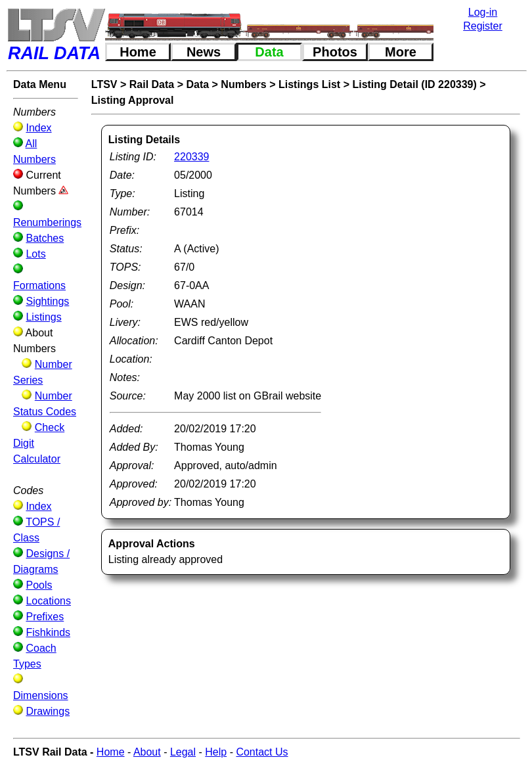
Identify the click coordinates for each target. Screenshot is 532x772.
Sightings (47, 301)
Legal (183, 752)
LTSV (104, 84)
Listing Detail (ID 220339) (414, 84)
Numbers (243, 84)
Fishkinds (48, 632)
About (147, 752)
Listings (43, 317)
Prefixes (45, 617)
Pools (39, 585)
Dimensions (41, 695)
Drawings (48, 711)
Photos (335, 52)
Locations (48, 601)
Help (216, 752)
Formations (39, 285)
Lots (35, 254)
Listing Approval (133, 100)
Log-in (483, 12)
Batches (45, 238)
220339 (191, 157)
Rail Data (152, 84)
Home (138, 52)
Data (269, 52)
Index (38, 128)
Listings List (309, 84)
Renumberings (47, 222)
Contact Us (262, 752)
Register (483, 26)
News (204, 52)
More (401, 52)
